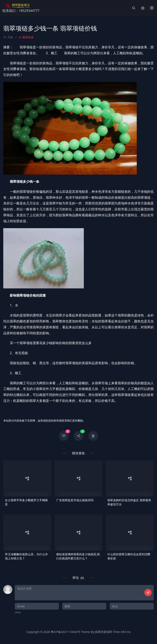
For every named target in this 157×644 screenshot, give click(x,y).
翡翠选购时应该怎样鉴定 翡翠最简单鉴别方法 (129, 502)
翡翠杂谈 (28, 37)
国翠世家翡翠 (103, 632)
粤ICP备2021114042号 (65, 632)
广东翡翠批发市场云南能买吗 (75, 500)
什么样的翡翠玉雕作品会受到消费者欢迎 (129, 556)
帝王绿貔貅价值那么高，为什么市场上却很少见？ (26, 556)
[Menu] (152, 8)
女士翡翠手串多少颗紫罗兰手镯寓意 (26, 502)
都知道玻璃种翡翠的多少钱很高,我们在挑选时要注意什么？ (78, 556)
